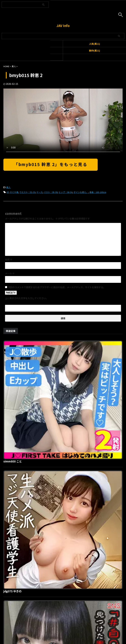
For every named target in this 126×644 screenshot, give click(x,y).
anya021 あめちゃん (68, 453)
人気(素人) (94, 44)
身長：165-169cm (98, 192)
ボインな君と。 (81, 192)
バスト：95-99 (51, 192)
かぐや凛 (14, 192)
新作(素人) (94, 50)
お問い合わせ (57, 628)
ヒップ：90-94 (66, 192)
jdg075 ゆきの (64, 398)
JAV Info (63, 26)
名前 (9, 259)
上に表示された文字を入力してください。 (27, 298)
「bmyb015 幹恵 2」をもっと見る (51, 164)
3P (8, 192)
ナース (40, 192)
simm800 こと (64, 343)
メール (10, 273)
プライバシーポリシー (77, 628)
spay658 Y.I (62, 508)
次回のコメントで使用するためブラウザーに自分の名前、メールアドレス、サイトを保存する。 (57, 287)
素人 (8, 187)
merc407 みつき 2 (67, 563)
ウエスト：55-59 (27, 192)
